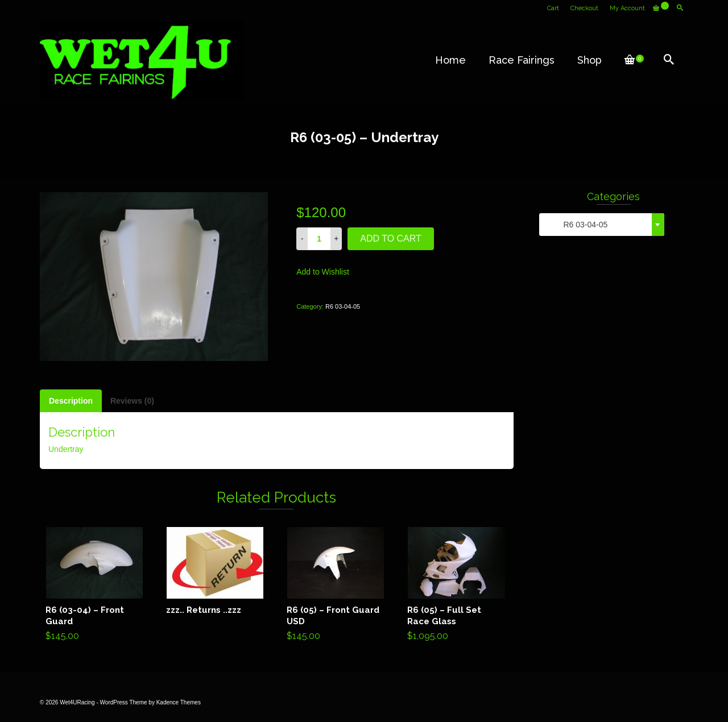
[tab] (71, 401)
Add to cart (391, 238)
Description (71, 401)
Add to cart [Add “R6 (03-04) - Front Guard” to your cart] (95, 586)
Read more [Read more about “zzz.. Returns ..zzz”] (215, 571)
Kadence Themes (179, 702)
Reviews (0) (132, 401)
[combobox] (602, 225)
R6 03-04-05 (343, 306)
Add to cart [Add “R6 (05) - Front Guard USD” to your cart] (336, 586)
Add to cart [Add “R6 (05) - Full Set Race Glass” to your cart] (456, 586)
